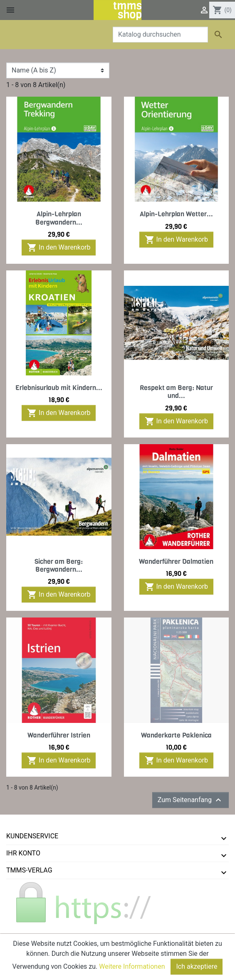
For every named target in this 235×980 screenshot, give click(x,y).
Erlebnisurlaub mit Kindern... (59, 388)
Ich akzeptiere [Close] (197, 966)
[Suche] (160, 35)
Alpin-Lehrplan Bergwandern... (59, 218)
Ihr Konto (23, 853)
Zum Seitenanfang (190, 800)
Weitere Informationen (132, 966)
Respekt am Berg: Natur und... (176, 392)
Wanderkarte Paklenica (176, 735)
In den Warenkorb (59, 247)
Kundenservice (32, 836)
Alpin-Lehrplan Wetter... (176, 214)
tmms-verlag (29, 870)
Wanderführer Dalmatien (176, 561)
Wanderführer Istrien (59, 735)
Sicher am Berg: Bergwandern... (59, 565)
